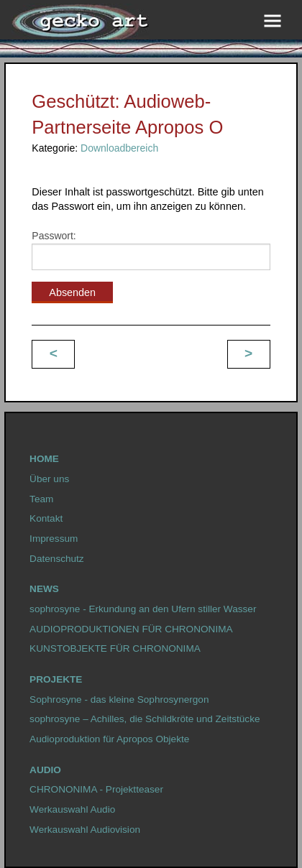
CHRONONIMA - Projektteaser (96, 789)
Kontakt (46, 518)
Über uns (49, 479)
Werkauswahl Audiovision (85, 830)
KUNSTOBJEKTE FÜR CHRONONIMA (115, 648)
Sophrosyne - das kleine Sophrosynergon (119, 700)
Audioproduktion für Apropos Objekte (109, 739)
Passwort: (151, 250)
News (44, 589)
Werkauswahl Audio (72, 809)
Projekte (56, 679)
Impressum (54, 539)
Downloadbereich (119, 148)
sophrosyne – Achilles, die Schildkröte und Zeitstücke (145, 719)
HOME (44, 459)
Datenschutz (57, 559)
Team (41, 499)
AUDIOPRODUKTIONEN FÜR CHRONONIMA (131, 629)
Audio (45, 770)
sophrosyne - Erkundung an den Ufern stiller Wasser (143, 609)
